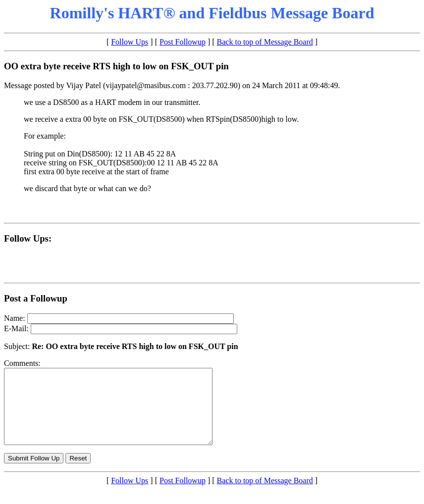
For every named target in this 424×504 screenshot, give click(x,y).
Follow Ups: (28, 238)
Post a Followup (36, 298)
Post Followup (183, 42)
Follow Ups (130, 42)
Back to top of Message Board (265, 42)
